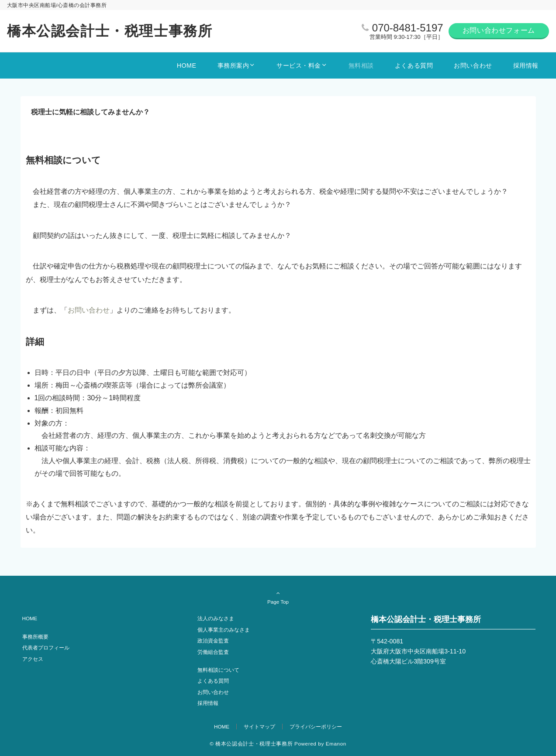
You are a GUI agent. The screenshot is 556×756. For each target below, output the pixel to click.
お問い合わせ (89, 310)
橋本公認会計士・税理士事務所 (110, 31)
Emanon (336, 744)
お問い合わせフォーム (499, 30)
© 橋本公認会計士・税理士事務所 (251, 744)
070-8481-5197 (408, 28)
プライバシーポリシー (316, 727)
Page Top (278, 597)
